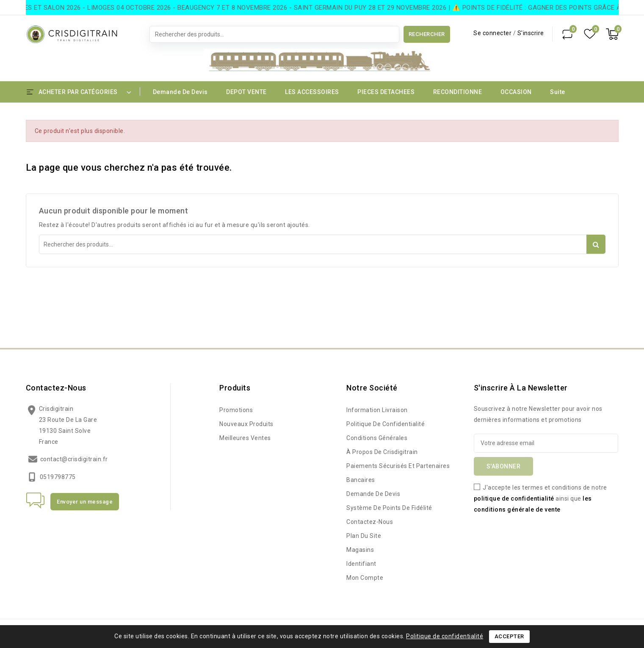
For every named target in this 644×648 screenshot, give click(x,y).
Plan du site (364, 536)
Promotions (236, 410)
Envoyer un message (85, 502)
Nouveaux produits (246, 424)
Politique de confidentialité (386, 424)
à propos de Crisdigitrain (382, 452)
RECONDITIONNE (458, 92)
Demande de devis (180, 92)
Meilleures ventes (245, 438)
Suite (558, 92)
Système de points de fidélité (389, 508)
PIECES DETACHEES (386, 92)
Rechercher (427, 34)
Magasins (360, 550)
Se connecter (493, 33)
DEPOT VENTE (246, 92)
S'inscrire (531, 33)
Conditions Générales (377, 438)
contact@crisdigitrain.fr (74, 459)
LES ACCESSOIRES (312, 92)
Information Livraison (377, 410)
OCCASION (516, 92)
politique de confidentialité (514, 498)
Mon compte (365, 578)
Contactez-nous (56, 388)
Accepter (509, 636)
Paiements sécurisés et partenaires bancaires (398, 473)
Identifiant (361, 564)
